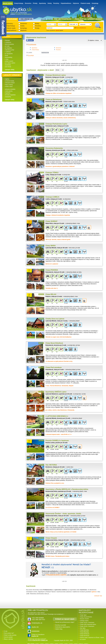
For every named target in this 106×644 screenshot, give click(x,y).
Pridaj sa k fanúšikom (38, 635)
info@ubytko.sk (37, 623)
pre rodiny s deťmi (10, 63)
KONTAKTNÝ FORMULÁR (40, 640)
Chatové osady (85, 3)
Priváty (35, 3)
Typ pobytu (31, 55)
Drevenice (28, 3)
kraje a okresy (9, 85)
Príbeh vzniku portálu (10, 635)
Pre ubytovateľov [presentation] (63, 19)
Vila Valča (83, 628)
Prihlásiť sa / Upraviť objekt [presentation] (88, 19)
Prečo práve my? (9, 633)
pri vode (7, 46)
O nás (6, 631)
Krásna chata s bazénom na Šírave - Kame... (92, 638)
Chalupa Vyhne (84, 621)
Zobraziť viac (98, 596)
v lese (7, 59)
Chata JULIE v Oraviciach (87, 623)
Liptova (94, 592)
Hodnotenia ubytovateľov (63, 627)
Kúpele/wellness (66, 3)
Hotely (50, 3)
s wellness (8, 52)
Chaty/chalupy (19, 3)
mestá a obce (9, 87)
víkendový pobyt (10, 50)
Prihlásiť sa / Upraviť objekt (65, 619)
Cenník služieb (8, 637)
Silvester (7, 40)
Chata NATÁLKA (85, 634)
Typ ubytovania (32, 44)
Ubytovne (76, 3)
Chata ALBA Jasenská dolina (88, 624)
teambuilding (9, 57)
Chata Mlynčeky (84, 630)
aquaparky (8, 97)
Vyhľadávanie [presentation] (11, 19)
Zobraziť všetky (10, 70)
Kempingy (95, 3)
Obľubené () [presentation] (26, 19)
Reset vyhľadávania (81, 28)
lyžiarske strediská (10, 89)
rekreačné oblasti (10, 83)
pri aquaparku (9, 54)
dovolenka (8, 65)
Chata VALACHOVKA (86, 617)
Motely (5, 7)
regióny (7, 79)
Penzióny (56, 3)
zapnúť (61, 30)
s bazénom (8, 42)
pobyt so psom (9, 61)
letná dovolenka (9, 44)
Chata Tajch (83, 615)
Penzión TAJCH (84, 619)
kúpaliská (8, 93)
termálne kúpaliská (10, 95)
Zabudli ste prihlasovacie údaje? (65, 622)
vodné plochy (9, 91)
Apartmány (42, 3)
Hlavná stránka (8, 3)
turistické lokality (10, 81)
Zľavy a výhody (8, 639)
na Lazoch (83, 639)
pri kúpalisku (9, 48)
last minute (8, 67)
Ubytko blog (59, 629)
